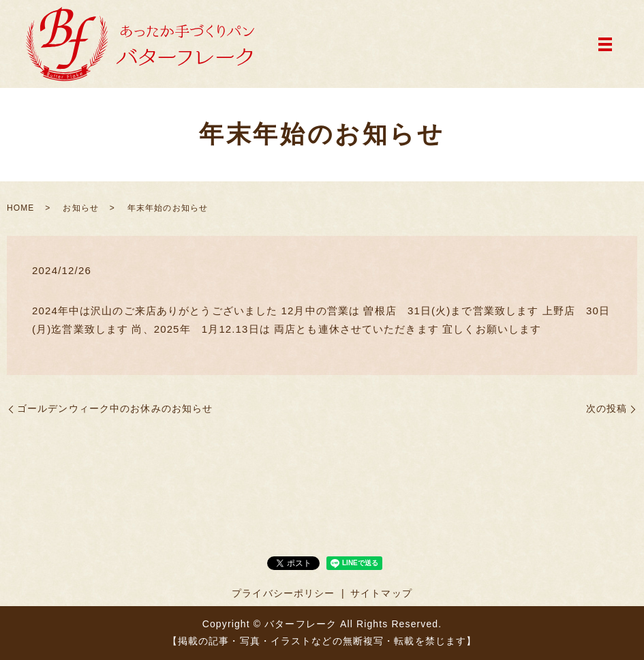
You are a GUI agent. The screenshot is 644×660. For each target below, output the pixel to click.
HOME (20, 208)
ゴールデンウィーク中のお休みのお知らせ (115, 408)
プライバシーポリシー (283, 593)
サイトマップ (381, 593)
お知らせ (80, 208)
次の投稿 (607, 408)
